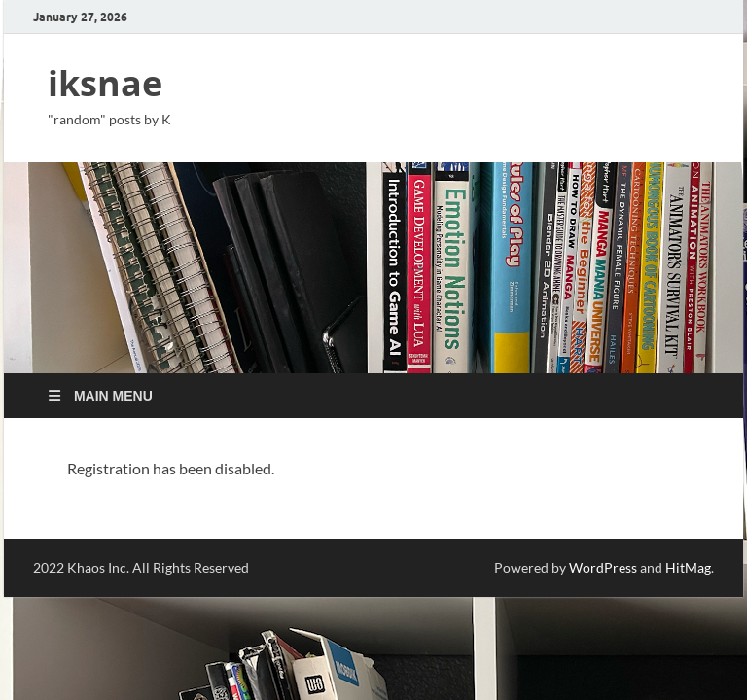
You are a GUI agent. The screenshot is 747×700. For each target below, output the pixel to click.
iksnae (105, 83)
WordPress (603, 567)
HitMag (688, 567)
